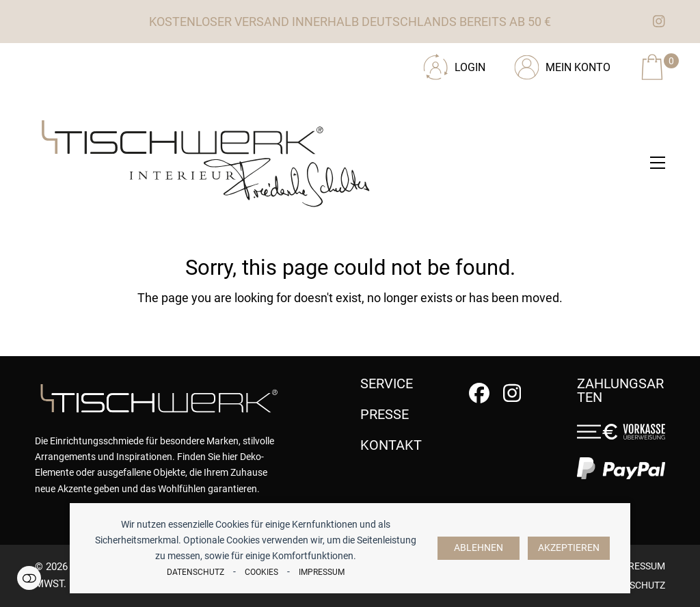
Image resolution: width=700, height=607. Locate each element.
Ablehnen (479, 548)
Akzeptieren (569, 548)
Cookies (261, 572)
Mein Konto (578, 67)
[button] (658, 163)
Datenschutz (196, 572)
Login (470, 67)
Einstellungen (29, 578)
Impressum (322, 572)
